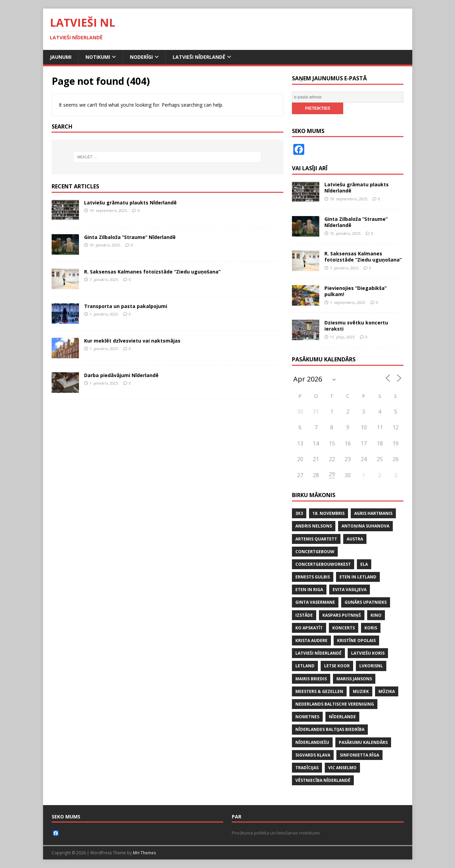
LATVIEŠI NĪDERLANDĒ (318, 653)
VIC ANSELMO (342, 768)
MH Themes (144, 853)
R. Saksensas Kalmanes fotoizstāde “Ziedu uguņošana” (152, 272)
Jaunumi (61, 57)
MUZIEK (361, 691)
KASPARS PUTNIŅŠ (342, 615)
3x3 (299, 513)
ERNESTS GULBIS (313, 577)
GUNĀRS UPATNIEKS (366, 602)
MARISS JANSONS (354, 679)
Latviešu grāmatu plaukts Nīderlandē (130, 203)
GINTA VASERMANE (315, 602)
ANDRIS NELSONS (314, 526)
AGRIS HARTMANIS (373, 513)
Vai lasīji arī (310, 168)
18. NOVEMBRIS (329, 513)
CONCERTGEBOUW (315, 552)
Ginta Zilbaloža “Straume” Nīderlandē (130, 237)
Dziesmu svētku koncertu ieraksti (356, 326)
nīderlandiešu (312, 742)
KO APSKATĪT (309, 628)
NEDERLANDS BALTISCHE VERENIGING (335, 704)
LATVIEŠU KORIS (368, 653)
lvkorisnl (371, 666)
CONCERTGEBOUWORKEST (323, 564)
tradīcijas (307, 768)
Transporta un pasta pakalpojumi (126, 306)
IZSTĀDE (304, 615)
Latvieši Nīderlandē (199, 57)
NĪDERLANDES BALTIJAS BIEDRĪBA (330, 729)
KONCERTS (344, 628)
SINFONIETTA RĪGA (359, 755)
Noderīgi (141, 57)
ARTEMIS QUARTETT (316, 539)
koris (371, 628)
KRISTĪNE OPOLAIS (356, 640)
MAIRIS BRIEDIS (311, 679)
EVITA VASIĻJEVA (350, 590)
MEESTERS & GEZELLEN (319, 691)
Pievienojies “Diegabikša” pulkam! (356, 291)
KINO (376, 615)
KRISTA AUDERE (311, 640)
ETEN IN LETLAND (358, 577)
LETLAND (305, 666)
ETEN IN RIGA (309, 590)
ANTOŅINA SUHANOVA (365, 526)
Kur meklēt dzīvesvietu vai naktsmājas (132, 341)
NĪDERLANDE (342, 717)
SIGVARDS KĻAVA (313, 755)
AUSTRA (355, 539)
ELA (364, 564)
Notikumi (98, 57)
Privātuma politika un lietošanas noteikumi (276, 833)
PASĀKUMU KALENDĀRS (363, 742)
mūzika (387, 691)
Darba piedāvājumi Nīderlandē (121, 375)
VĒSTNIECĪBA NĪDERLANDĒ (323, 780)
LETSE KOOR (337, 666)
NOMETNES (307, 717)
